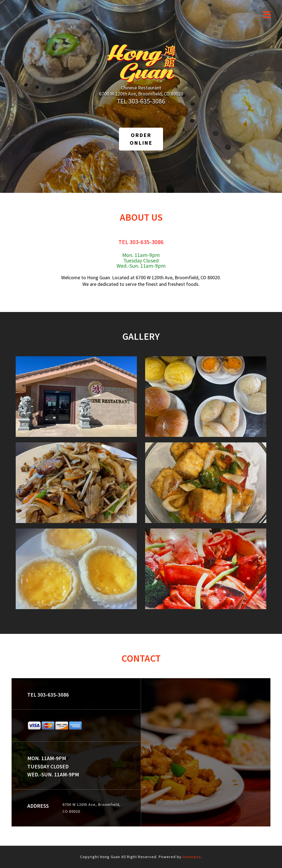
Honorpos (192, 857)
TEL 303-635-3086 (141, 101)
